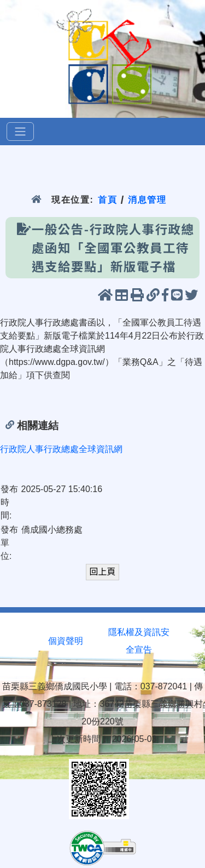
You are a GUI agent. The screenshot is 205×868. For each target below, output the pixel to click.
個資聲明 (66, 641)
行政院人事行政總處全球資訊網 (61, 449)
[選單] (20, 132)
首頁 (107, 200)
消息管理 (147, 200)
